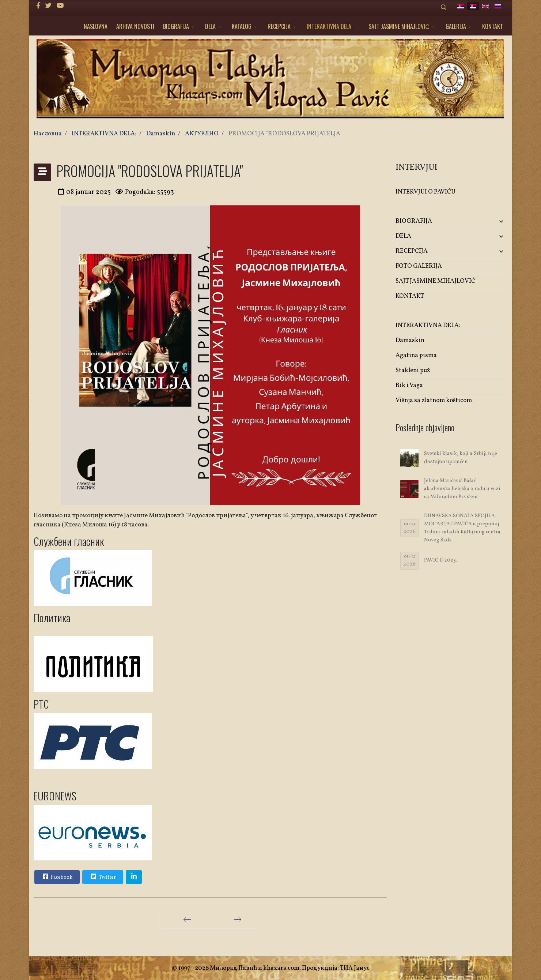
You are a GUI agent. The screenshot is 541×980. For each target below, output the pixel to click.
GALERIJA (456, 26)
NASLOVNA (96, 26)
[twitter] (48, 6)
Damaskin (410, 340)
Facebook (57, 876)
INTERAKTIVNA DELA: (330, 26)
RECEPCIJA (279, 26)
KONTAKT (493, 26)
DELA (210, 26)
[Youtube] (60, 6)
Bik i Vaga (409, 385)
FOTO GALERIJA (419, 266)
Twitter (102, 876)
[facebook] (38, 6)
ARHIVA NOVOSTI (135, 26)
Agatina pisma (416, 355)
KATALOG (242, 26)
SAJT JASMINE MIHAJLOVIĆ (399, 26)
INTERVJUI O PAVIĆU (425, 192)
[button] (489, 221)
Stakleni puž (413, 370)
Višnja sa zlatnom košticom (434, 400)
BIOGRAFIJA (176, 26)
